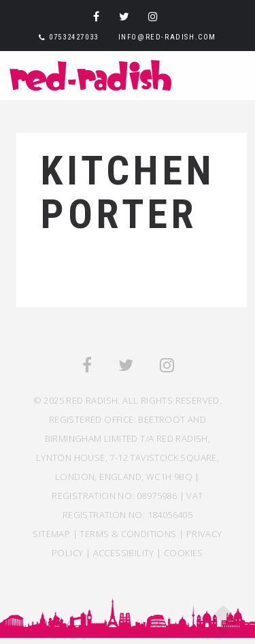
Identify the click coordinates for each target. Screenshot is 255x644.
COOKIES (184, 553)
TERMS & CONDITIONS (128, 534)
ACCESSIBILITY (124, 553)
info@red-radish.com (167, 37)
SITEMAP (51, 534)
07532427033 (74, 37)
